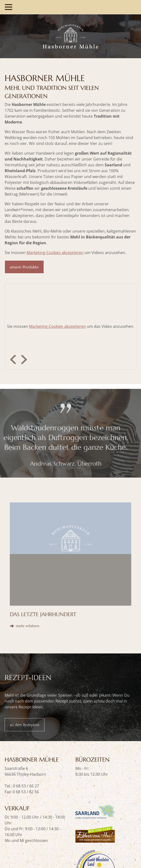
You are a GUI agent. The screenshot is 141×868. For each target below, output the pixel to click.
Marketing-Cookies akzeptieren (55, 253)
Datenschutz (16, 840)
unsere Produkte (24, 267)
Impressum (75, 840)
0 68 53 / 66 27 (26, 730)
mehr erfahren (42, 579)
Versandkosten (46, 840)
